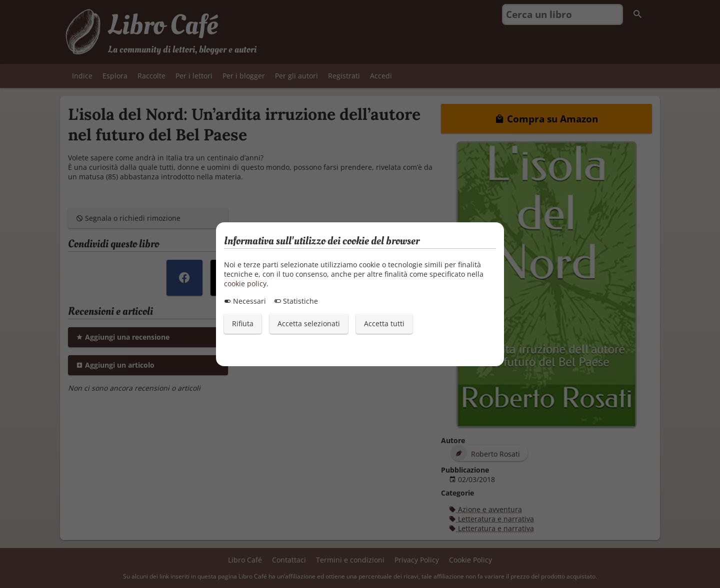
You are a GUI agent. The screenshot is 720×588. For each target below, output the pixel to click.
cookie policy (245, 284)
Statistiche (296, 301)
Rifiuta (243, 323)
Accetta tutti (384, 323)
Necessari (245, 301)
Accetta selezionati (309, 323)
